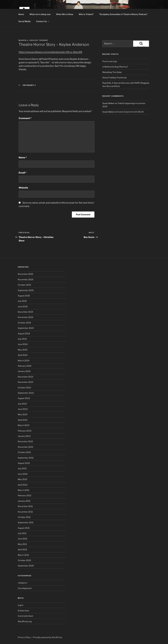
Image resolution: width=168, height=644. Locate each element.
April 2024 (23, 355)
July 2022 (22, 468)
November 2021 (25, 512)
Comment (25, 118)
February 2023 (25, 431)
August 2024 (24, 333)
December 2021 (25, 506)
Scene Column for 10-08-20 (131, 112)
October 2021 (24, 517)
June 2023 (23, 409)
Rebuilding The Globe (112, 72)
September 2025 (26, 290)
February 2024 (25, 366)
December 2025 (25, 274)
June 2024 (23, 344)
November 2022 (25, 447)
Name (23, 158)
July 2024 (22, 339)
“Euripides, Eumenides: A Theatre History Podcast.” (123, 14)
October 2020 (24, 560)
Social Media (25, 21)
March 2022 (23, 490)
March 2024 (24, 360)
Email (23, 173)
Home (21, 14)
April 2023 (23, 420)
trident (44, 40)
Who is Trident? (86, 14)
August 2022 (24, 463)
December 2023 (25, 377)
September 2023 (26, 393)
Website (23, 188)
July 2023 (22, 404)
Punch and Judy (110, 61)
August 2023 (24, 398)
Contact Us (43, 21)
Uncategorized (25, 588)
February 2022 (25, 495)
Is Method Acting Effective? (115, 67)
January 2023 (24, 436)
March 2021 (23, 555)
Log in (21, 605)
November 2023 (26, 382)
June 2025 (23, 306)
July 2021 (22, 533)
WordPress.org (25, 621)
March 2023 (24, 425)
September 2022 (26, 458)
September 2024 (26, 328)
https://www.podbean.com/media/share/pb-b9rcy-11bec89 (50, 52)
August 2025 (24, 296)
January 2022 (24, 501)
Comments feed (25, 616)
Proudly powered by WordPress (48, 637)
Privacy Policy (24, 637)
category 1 (29, 85)
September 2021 (26, 522)
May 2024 (23, 350)
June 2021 (23, 539)
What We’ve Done (65, 14)
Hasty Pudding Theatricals (115, 78)
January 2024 (24, 371)
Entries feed (23, 611)
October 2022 (24, 452)
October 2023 (24, 388)
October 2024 (24, 323)
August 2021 (24, 528)
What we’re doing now (40, 14)
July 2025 (22, 301)
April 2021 (22, 549)
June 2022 (23, 474)
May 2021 (22, 544)
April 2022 (23, 485)
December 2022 (25, 441)
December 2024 (25, 312)
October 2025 (24, 285)
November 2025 (26, 279)
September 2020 (26, 566)
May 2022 (22, 479)
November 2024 (26, 317)
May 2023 (23, 414)
